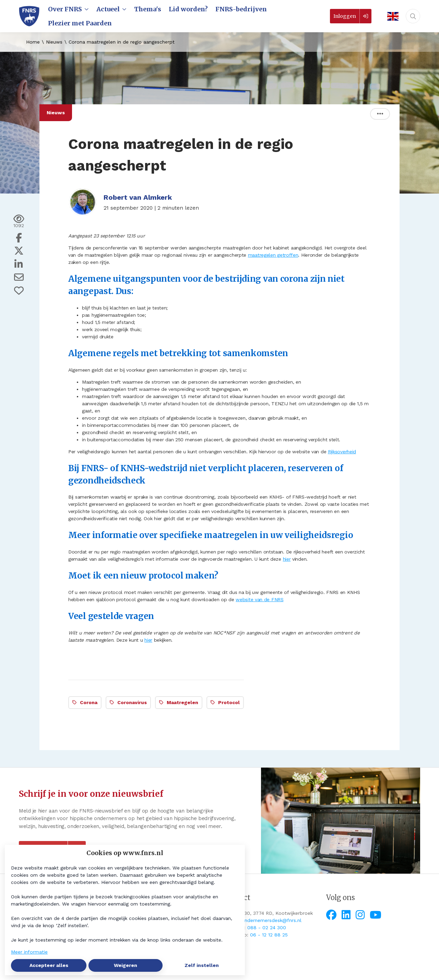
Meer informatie (29, 952)
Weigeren (126, 965)
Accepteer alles (49, 965)
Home (33, 42)
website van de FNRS (259, 599)
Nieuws (54, 42)
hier (287, 559)
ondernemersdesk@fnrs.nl (271, 920)
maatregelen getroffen (273, 255)
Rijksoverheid (342, 452)
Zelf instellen (202, 965)
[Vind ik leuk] (19, 291)
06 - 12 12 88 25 (269, 935)
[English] (391, 16)
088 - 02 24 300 (267, 927)
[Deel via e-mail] (19, 277)
